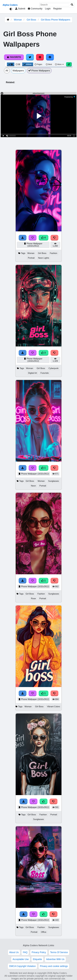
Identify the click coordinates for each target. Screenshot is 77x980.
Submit (20, 9)
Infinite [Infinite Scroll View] (28, 64)
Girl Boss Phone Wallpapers (56, 20)
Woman (18, 20)
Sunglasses (54, 481)
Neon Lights (44, 258)
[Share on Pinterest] (40, 57)
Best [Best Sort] (49, 64)
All (7, 71)
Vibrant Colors (54, 707)
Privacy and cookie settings (54, 966)
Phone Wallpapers (39, 71)
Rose (33, 599)
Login (48, 9)
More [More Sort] (59, 64)
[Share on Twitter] (30, 57)
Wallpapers (18, 71)
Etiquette (37, 959)
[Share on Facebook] (50, 57)
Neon (33, 486)
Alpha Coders (10, 5)
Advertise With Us (55, 959)
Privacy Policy (39, 952)
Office (44, 932)
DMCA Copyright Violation (22, 966)
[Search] (72, 5)
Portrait (31, 258)
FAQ (25, 952)
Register (58, 9)
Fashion (53, 253)
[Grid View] (11, 64)
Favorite (14, 57)
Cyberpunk (54, 368)
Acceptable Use (21, 959)
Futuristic (45, 373)
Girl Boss (31, 20)
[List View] (18, 64)
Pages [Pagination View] (38, 64)
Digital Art (33, 373)
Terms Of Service (59, 952)
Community (35, 9)
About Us (14, 952)
